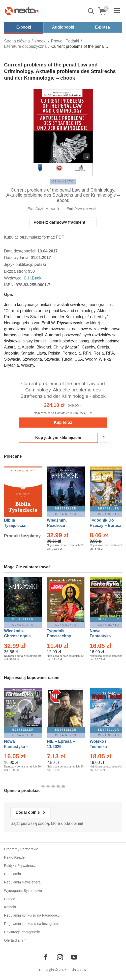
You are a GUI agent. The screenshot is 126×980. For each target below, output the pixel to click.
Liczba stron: (16, 271)
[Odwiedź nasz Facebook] (46, 957)
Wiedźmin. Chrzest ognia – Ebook (19, 636)
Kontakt (10, 907)
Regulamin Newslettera (22, 882)
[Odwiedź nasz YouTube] (74, 957)
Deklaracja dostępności (22, 932)
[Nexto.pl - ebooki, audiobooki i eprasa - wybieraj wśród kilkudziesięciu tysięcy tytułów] (23, 11)
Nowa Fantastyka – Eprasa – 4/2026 (19, 747)
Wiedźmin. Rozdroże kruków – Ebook (62, 526)
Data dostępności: (21, 251)
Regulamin (12, 874)
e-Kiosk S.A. (77, 970)
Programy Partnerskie (21, 849)
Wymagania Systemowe (23, 891)
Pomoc (10, 899)
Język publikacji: (19, 264)
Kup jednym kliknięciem (58, 438)
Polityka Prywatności (20, 866)
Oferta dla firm (15, 940)
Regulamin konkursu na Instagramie (32, 924)
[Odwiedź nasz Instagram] (60, 957)
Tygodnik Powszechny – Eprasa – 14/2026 (63, 636)
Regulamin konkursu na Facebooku (32, 915)
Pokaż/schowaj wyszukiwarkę (91, 11)
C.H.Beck (33, 278)
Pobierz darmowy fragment (59, 222)
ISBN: (10, 285)
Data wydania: (17, 258)
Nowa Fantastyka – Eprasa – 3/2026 (105, 636)
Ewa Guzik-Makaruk (43, 209)
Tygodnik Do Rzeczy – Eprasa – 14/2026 (105, 526)
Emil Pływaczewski (81, 209)
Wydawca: (14, 278)
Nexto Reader (15, 857)
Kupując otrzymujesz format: (29, 237)
